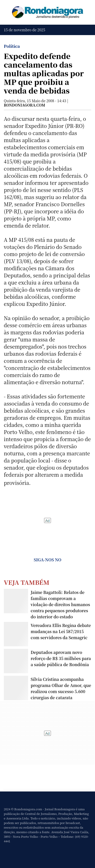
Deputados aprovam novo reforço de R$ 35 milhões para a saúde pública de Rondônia (61, 658)
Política (12, 46)
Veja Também (27, 582)
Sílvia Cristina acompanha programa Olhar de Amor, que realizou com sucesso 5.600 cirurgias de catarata (61, 688)
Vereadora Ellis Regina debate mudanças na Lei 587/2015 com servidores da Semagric (61, 631)
